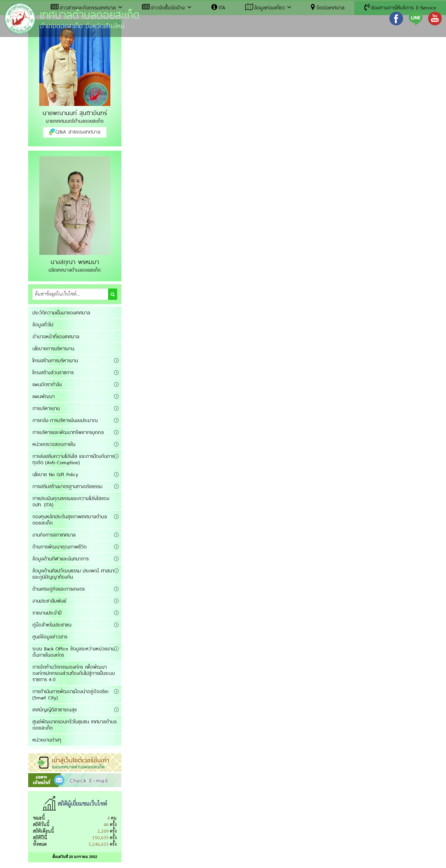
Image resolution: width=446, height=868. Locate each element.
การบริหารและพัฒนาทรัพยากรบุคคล (68, 432)
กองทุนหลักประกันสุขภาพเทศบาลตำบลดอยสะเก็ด (70, 519)
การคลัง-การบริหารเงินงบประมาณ (65, 420)
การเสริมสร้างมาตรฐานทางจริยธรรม (67, 486)
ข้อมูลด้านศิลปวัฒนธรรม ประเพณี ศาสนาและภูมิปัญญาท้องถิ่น (73, 574)
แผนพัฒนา (44, 396)
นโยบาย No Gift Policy (55, 474)
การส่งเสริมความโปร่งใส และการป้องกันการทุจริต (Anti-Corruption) (73, 459)
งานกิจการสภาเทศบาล (54, 535)
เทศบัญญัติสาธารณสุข (55, 709)
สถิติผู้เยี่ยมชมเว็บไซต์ (82, 803)
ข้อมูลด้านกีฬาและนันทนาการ (61, 558)
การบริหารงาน (46, 408)
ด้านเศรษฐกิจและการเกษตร (59, 589)
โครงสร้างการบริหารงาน (55, 360)
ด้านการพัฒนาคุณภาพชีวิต (59, 546)
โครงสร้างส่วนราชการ (53, 372)
